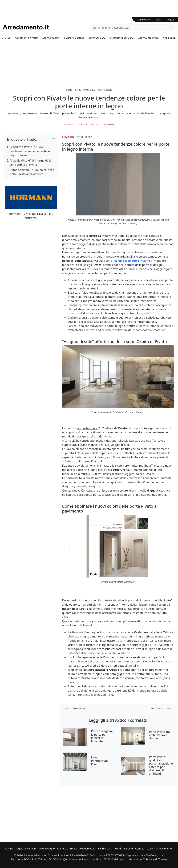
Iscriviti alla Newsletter (160, 849)
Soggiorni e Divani (26, 38)
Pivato (69, 125)
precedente (75, 709)
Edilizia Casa (105, 849)
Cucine (6, 38)
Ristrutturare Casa (122, 38)
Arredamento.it (46, 27)
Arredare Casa (97, 38)
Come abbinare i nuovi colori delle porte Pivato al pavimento (32, 172)
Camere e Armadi (74, 38)
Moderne (109, 125)
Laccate (95, 125)
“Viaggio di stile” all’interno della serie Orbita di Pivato (31, 163)
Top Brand (170, 38)
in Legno (82, 125)
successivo (161, 709)
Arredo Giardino (149, 38)
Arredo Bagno (51, 38)
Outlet (158, 20)
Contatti (140, 849)
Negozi (170, 20)
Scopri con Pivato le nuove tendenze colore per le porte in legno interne (30, 151)
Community (144, 20)
